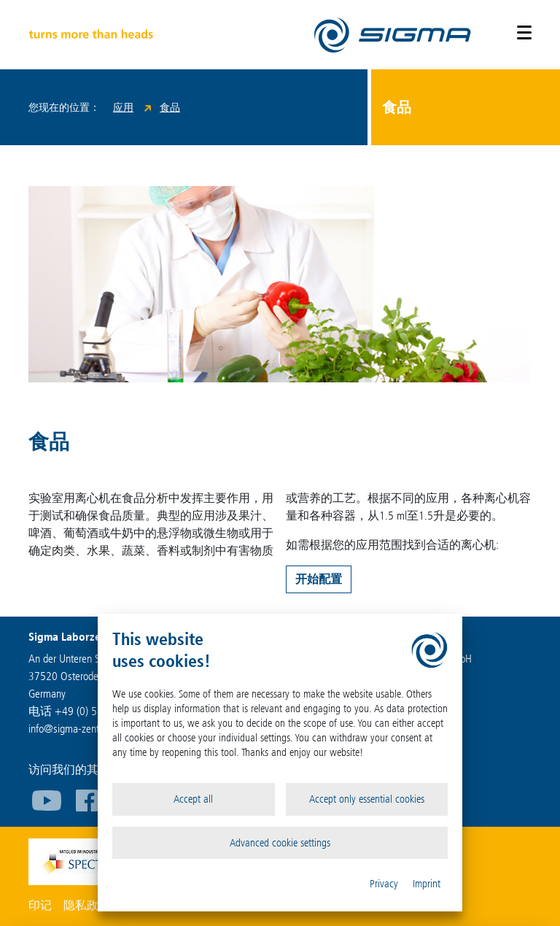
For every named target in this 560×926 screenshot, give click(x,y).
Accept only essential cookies (367, 799)
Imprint (427, 884)
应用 (123, 108)
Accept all (193, 799)
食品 (170, 108)
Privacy (384, 884)
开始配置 (319, 579)
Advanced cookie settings (280, 843)
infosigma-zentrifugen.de (85, 729)
